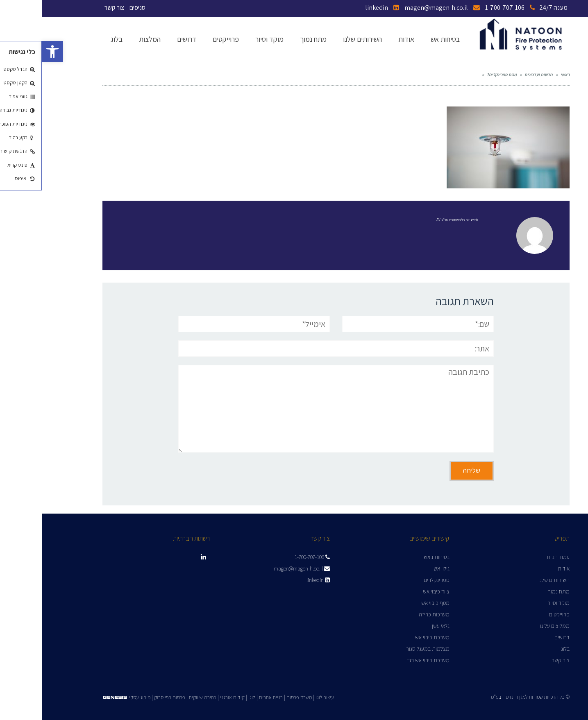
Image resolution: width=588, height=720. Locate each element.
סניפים (96, 8)
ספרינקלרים (395, 580)
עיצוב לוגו (283, 697)
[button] (11, 52)
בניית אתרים (229, 697)
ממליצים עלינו (513, 626)
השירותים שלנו (512, 580)
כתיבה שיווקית (161, 697)
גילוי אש (400, 568)
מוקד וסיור (517, 603)
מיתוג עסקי (98, 697)
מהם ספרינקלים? (460, 75)
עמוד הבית (516, 557)
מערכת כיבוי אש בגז (386, 660)
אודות (522, 568)
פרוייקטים (518, 614)
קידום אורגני (191, 697)
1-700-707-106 (468, 8)
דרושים (520, 637)
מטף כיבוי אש (394, 603)
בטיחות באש (395, 557)
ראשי (523, 75)
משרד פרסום (257, 697)
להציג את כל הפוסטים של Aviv (415, 220)
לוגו (210, 697)
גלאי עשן (399, 626)
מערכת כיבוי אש (390, 637)
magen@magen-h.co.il (400, 8)
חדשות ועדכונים (497, 75)
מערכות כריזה (392, 614)
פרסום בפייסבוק (128, 697)
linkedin (340, 8)
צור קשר (73, 8)
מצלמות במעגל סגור (386, 649)
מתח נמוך (517, 591)
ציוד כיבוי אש (394, 591)
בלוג (523, 649)
